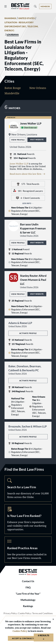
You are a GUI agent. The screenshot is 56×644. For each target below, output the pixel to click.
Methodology (28, 600)
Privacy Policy (10, 613)
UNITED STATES (27, 18)
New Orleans (38, 88)
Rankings (28, 606)
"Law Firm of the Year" (28, 594)
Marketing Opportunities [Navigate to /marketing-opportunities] (28, 519)
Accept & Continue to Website (28, 638)
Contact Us (28, 581)
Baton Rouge (13, 88)
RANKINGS (10, 18)
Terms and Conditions (42, 613)
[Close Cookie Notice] (52, 619)
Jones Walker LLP (19, 164)
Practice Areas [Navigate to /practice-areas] (28, 550)
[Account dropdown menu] (45, 6)
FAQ (28, 587)
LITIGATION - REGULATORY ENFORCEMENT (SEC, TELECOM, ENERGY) (21, 27)
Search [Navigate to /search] (28, 489)
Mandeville (12, 93)
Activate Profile (28, 333)
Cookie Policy (25, 613)
